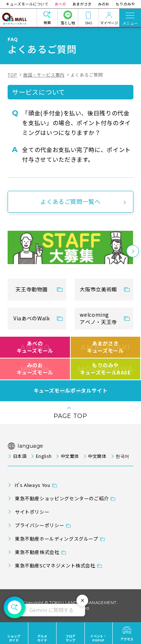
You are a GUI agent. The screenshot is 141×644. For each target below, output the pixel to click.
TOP (12, 75)
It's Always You (33, 485)
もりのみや (123, 4)
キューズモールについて (29, 4)
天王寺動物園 (32, 289)
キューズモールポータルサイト (71, 391)
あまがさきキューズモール (105, 347)
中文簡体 (97, 456)
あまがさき (82, 4)
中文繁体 (70, 456)
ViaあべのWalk (32, 318)
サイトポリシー (32, 512)
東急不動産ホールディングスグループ (57, 539)
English (44, 456)
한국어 (123, 456)
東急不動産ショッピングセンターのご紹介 (62, 498)
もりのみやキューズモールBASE (105, 369)
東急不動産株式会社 (37, 552)
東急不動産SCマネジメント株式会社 (55, 565)
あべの (61, 4)
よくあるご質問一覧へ (70, 201)
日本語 (20, 456)
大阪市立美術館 (98, 289)
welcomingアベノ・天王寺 (98, 318)
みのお (103, 4)
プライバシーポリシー (40, 525)
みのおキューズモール (35, 369)
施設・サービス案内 (44, 75)
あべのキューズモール (35, 347)
